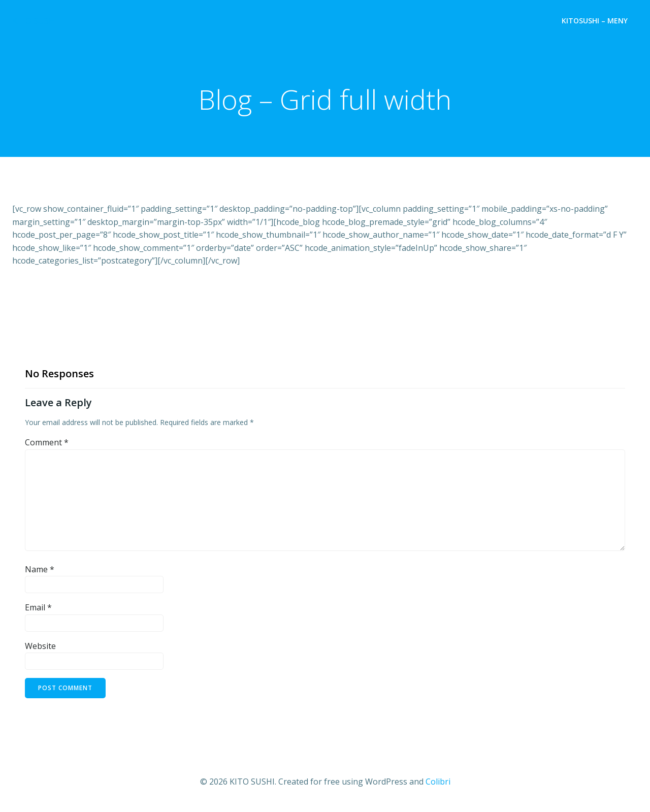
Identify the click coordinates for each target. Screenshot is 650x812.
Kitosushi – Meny (595, 21)
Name (40, 569)
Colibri (438, 782)
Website (40, 646)
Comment (47, 442)
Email (38, 607)
